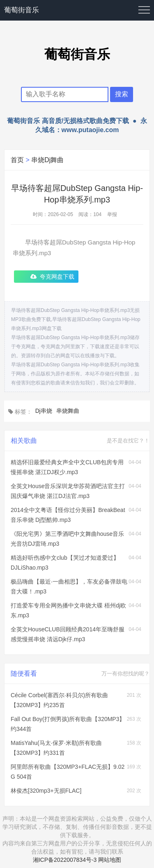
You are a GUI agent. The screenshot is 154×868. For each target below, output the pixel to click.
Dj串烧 (44, 411)
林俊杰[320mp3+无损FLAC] (46, 791)
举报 (112, 214)
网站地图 (110, 860)
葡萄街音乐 (22, 10)
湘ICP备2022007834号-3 (65, 860)
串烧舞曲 (68, 411)
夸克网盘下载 (57, 277)
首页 (17, 160)
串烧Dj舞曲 (47, 160)
